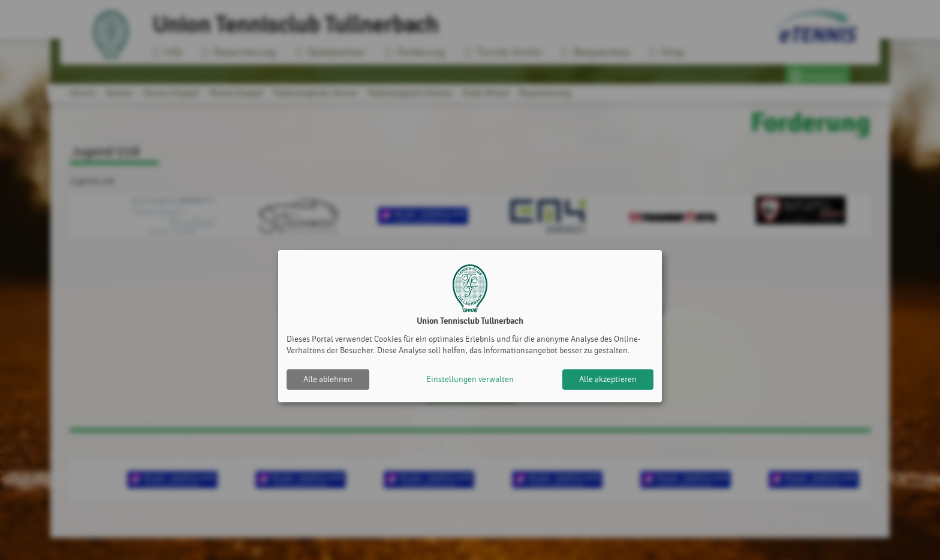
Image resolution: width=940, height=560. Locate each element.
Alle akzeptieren (608, 379)
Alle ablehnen (328, 379)
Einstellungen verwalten (470, 379)
